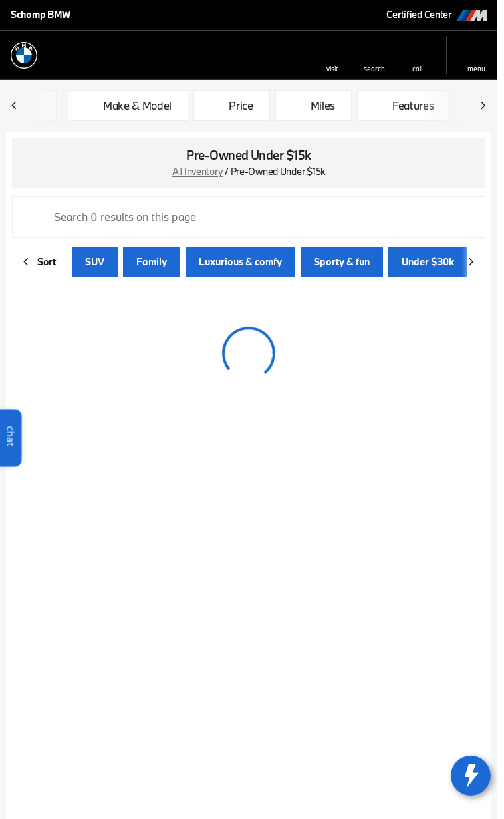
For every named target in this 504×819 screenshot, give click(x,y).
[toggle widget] (471, 776)
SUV (95, 262)
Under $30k (428, 262)
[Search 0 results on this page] (249, 217)
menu (476, 69)
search (374, 69)
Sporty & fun (342, 262)
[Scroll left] (15, 106)
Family (152, 262)
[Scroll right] (483, 106)
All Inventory (197, 171)
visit (332, 69)
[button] (332, 55)
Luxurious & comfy (240, 262)
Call (417, 69)
